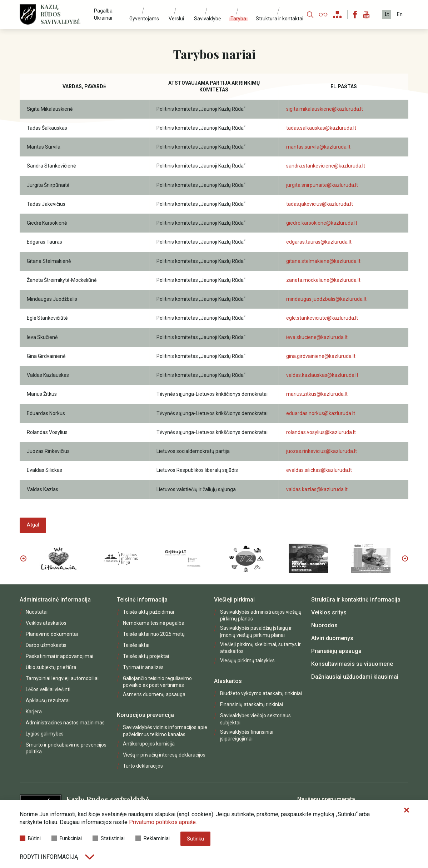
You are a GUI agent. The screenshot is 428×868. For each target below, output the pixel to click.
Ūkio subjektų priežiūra (51, 667)
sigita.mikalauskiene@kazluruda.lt (325, 109)
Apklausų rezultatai (48, 700)
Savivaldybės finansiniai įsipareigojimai (247, 735)
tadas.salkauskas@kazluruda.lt (321, 128)
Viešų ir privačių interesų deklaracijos (164, 755)
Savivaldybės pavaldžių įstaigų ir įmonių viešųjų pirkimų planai (256, 631)
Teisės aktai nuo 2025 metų (154, 634)
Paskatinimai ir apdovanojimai (59, 656)
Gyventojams (144, 19)
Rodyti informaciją (57, 857)
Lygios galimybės (45, 734)
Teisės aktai (136, 645)
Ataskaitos (228, 681)
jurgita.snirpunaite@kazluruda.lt (322, 185)
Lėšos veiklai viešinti (48, 689)
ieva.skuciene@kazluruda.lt (317, 337)
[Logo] (28, 14)
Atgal (33, 525)
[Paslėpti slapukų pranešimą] (407, 810)
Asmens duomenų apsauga (154, 694)
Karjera (34, 712)
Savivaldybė (207, 19)
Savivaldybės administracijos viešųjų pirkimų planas (261, 615)
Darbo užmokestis (46, 645)
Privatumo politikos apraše (162, 822)
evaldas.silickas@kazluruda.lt (319, 470)
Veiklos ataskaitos (46, 623)
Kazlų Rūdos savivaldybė (60, 14)
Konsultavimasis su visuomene (352, 664)
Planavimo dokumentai (52, 634)
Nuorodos (324, 625)
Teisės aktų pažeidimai (148, 612)
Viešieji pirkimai (234, 600)
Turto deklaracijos (143, 766)
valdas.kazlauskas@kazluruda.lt (322, 375)
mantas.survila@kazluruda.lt (318, 147)
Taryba (238, 19)
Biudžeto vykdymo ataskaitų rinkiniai (261, 693)
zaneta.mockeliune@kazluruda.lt (323, 280)
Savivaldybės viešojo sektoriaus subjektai (255, 719)
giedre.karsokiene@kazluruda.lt (322, 223)
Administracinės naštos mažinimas (65, 723)
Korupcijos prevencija (145, 715)
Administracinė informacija (55, 600)
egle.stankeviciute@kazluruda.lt (322, 318)
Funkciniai (67, 838)
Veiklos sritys (329, 612)
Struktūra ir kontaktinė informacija (356, 600)
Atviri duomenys (332, 638)
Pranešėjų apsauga (336, 651)
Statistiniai (109, 838)
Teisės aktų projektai (146, 656)
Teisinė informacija (142, 600)
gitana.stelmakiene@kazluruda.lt (323, 261)
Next (405, 558)
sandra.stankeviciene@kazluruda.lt (326, 166)
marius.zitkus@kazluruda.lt (317, 394)
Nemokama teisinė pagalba (154, 623)
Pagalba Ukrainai (103, 14)
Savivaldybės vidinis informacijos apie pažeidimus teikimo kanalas (165, 731)
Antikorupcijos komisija (149, 744)
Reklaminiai (153, 838)
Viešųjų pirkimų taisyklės (247, 660)
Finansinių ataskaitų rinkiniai (252, 704)
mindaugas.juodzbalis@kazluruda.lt (326, 299)
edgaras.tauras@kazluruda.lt (319, 242)
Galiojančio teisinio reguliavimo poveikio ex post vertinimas (157, 682)
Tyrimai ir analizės (143, 667)
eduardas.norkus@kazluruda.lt (321, 413)
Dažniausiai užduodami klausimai (355, 677)
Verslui (176, 19)
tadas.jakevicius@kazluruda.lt (320, 204)
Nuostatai (37, 612)
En (400, 14)
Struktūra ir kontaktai (280, 19)
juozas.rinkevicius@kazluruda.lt (322, 451)
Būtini (30, 838)
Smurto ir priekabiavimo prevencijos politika (66, 748)
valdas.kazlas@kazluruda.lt (317, 489)
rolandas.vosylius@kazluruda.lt (321, 432)
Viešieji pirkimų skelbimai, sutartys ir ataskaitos (260, 648)
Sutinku (195, 839)
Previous (23, 558)
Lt (387, 14)
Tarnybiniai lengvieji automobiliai (62, 678)
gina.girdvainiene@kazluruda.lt (321, 356)
